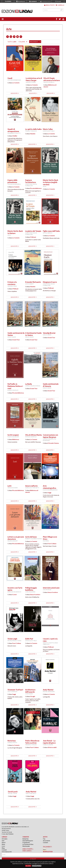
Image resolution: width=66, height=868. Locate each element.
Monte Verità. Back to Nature (15, 232)
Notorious (12, 741)
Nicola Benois (48, 233)
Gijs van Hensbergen (14, 80)
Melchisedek (26, 846)
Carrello (60, 5)
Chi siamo (5, 839)
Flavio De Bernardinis (50, 490)
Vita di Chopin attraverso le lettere (52, 79)
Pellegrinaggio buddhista (31, 589)
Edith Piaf (29, 639)
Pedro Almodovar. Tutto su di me (32, 742)
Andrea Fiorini (31, 82)
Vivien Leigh (12, 639)
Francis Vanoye (48, 745)
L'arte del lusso (31, 537)
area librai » (27, 851)
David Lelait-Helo (49, 131)
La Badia (29, 384)
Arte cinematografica (49, 487)
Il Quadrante (26, 842)
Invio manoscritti (7, 852)
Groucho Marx (13, 488)
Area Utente (47, 841)
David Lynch (13, 792)
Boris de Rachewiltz (14, 592)
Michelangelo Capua (14, 641)
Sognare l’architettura (31, 181)
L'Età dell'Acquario (28, 841)
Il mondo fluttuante (33, 282)
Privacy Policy (37, 866)
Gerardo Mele (12, 286)
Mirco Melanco (31, 793)
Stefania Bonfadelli (14, 184)
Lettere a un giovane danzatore (16, 538)
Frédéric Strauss (31, 745)
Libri (3, 841)
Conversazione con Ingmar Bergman (50, 436)
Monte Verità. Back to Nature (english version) (51, 182)
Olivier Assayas (48, 439)
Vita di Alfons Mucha (33, 435)
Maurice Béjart (13, 541)
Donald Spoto (12, 743)
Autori (4, 842)
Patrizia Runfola (31, 437)
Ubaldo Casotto (48, 643)
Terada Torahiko (31, 131)
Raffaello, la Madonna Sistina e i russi (15, 386)
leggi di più (15, 93)
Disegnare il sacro (50, 282)
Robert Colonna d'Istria (33, 539)
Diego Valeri (12, 337)
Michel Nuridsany (49, 692)
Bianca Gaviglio (13, 390)
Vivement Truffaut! (15, 690)
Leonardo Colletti (14, 133)
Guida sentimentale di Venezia (51, 385)
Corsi (3, 846)
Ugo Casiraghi (12, 692)
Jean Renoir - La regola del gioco (49, 742)
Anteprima (25, 839)
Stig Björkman (49, 440)
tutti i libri (12, 42)
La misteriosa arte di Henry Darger (34, 79)
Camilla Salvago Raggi (33, 386)
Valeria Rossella (49, 82)
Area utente (49, 5)
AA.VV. (45, 186)
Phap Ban (46, 541)
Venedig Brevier (49, 333)
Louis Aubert (29, 284)
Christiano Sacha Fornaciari (31, 185)
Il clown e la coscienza (12, 283)
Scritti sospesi (13, 435)
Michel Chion (12, 793)
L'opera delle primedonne (12, 181)
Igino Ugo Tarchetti (32, 488)
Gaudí (10, 78)
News (3, 844)
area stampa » (28, 849)
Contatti (4, 850)
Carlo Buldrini (30, 592)
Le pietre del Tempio (33, 231)
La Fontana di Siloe (28, 844)
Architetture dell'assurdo (30, 691)
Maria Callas (48, 129)
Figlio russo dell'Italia (51, 231)
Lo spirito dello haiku (33, 129)
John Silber (29, 694)
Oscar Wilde (47, 590)
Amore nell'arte (31, 486)
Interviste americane (51, 588)
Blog (3, 848)
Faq (44, 839)
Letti (9, 486)
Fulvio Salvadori (13, 437)
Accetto (28, 866)
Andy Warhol (48, 690)
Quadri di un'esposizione (13, 130)
